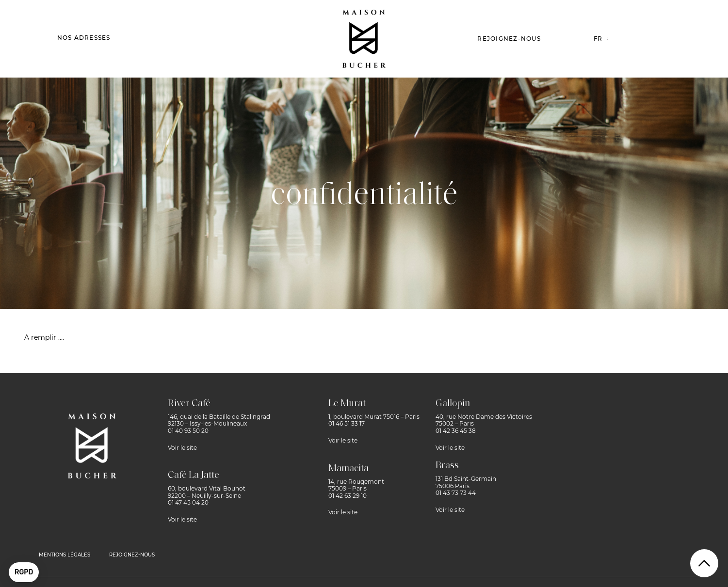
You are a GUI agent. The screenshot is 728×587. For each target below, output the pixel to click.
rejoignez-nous (132, 555)
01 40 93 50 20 (188, 431)
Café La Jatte (194, 476)
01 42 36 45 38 (456, 431)
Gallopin (453, 404)
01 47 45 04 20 (188, 502)
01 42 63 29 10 (348, 496)
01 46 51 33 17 (347, 423)
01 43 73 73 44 (456, 493)
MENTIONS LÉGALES (65, 555)
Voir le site (182, 448)
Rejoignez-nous (509, 39)
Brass (447, 466)
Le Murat (347, 404)
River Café (189, 404)
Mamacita (348, 469)
